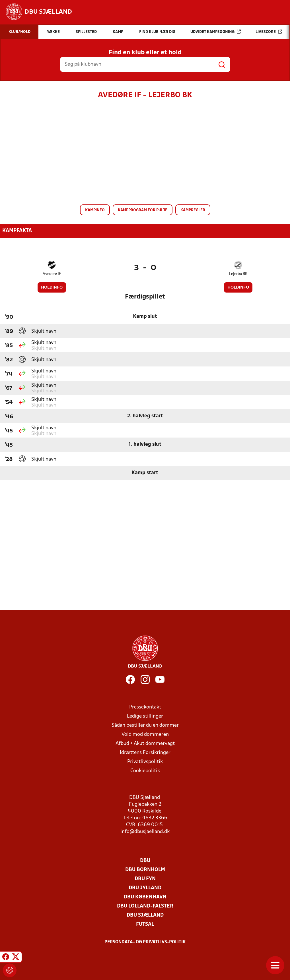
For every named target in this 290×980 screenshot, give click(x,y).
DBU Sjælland (145, 915)
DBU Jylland (145, 888)
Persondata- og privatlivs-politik (145, 942)
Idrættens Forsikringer (145, 753)
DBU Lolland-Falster (145, 906)
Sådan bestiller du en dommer (145, 725)
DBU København (145, 897)
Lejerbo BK (238, 274)
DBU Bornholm (145, 870)
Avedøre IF (52, 274)
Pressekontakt (145, 707)
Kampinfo (95, 210)
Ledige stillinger (145, 716)
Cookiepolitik (145, 771)
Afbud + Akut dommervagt (145, 744)
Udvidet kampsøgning (216, 32)
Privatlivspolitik (145, 762)
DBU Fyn (145, 879)
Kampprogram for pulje (143, 210)
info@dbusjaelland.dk (145, 832)
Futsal (145, 924)
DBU (145, 861)
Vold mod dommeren (145, 735)
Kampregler (193, 210)
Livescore (269, 32)
